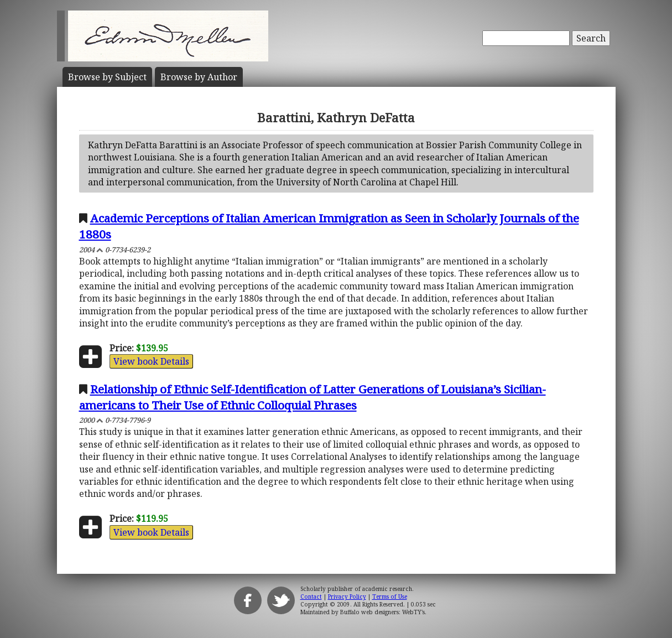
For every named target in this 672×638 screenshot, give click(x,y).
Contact (311, 596)
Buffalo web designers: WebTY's (382, 612)
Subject (107, 77)
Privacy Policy (347, 596)
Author (199, 77)
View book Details (151, 361)
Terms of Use (390, 596)
